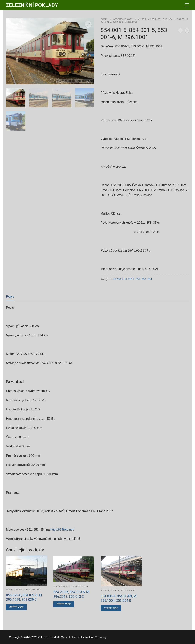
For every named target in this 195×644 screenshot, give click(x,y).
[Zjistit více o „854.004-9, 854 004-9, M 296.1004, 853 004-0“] (111, 608)
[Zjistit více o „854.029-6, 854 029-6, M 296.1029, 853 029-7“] (16, 607)
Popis (10, 297)
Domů (104, 19)
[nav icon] (187, 5)
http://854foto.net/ (62, 530)
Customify (101, 637)
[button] (88, 24)
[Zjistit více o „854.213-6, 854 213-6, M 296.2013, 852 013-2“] (64, 604)
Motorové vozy (123, 19)
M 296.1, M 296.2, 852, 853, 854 (155, 19)
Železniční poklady (32, 5)
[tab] (10, 297)
